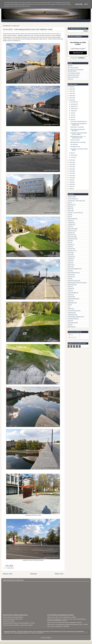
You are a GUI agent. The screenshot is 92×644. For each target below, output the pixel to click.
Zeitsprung (70, 327)
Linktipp (70, 259)
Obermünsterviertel (72, 273)
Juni (72, 115)
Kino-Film (70, 249)
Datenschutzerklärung (73, 77)
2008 (71, 184)
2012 (71, 175)
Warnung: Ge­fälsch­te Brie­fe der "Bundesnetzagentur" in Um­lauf (19, 623)
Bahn (69, 203)
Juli (72, 113)
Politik (69, 279)
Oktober (73, 106)
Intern (69, 241)
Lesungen (70, 257)
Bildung (70, 207)
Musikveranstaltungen (73, 269)
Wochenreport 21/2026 (9, 621)
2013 (71, 173)
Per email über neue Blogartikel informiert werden (76, 70)
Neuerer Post (8, 574)
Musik (69, 267)
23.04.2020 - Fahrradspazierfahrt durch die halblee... (79, 134)
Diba (69, 215)
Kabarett (70, 245)
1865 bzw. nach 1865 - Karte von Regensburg (59, 617)
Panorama (70, 275)
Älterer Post (59, 574)
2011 (71, 178)
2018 (71, 162)
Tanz (69, 305)
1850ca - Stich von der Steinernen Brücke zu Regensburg (62, 622)
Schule (69, 291)
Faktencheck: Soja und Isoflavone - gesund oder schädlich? (18, 625)
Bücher (69, 211)
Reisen (69, 287)
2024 (71, 91)
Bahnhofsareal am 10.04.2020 (78, 142)
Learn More (79, 4)
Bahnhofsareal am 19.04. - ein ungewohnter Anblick (78, 137)
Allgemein (70, 197)
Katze (69, 247)
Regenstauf (71, 285)
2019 (71, 160)
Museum (70, 265)
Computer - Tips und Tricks (74, 213)
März (72, 153)
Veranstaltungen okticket (74, 73)
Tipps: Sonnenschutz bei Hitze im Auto (13, 619)
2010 (71, 180)
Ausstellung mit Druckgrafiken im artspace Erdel (79, 124)
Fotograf (70, 221)
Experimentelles (72, 219)
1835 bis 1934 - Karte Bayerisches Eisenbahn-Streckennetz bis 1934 (64, 624)
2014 (71, 171)
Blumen (70, 209)
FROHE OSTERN (75, 140)
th (68, 307)
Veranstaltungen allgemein (74, 317)
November (74, 104)
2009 (71, 182)
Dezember (74, 102)
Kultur (69, 253)
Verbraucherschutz (72, 319)
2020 (71, 100)
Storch (69, 301)
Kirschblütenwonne (75, 147)
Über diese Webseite (73, 68)
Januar (73, 157)
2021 (71, 98)
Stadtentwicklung (72, 299)
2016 (71, 167)
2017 (71, 164)
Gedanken (70, 233)
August (73, 111)
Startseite (34, 574)
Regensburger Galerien (74, 75)
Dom (69, 217)
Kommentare (73, 337)
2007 (71, 186)
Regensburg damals (73, 281)
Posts (71, 335)
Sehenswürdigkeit (72, 293)
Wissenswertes (71, 323)
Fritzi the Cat (71, 231)
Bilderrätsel (71, 205)
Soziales (70, 297)
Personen (70, 277)
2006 (71, 189)
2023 (71, 93)
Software (70, 295)
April (72, 120)
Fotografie (70, 225)
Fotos (69, 227)
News (69, 271)
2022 (71, 96)
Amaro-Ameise (71, 199)
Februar (73, 155)
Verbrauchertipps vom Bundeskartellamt (13, 617)
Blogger (49, 638)
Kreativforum (71, 251)
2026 (71, 87)
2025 (71, 89)
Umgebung (70, 313)
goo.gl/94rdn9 (40, 633)
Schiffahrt (70, 289)
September (74, 108)
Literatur (70, 261)
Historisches (71, 237)
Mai (72, 117)
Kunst (69, 255)
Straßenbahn (71, 303)
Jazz (69, 243)
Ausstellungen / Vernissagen (75, 201)
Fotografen (70, 223)
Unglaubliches (71, 315)
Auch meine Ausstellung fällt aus (79, 121)
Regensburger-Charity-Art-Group (76, 283)
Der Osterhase (74, 144)
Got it (86, 4)
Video (69, 321)
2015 (71, 169)
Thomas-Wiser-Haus (73, 311)
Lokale (69, 263)
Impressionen (10, 568)
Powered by (78, 58)
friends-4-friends (72, 229)
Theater (70, 309)
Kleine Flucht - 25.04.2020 (77, 127)
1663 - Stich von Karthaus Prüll (55, 626)
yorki (69, 325)
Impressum (70, 79)
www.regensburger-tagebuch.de (22, 633)
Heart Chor (70, 235)
